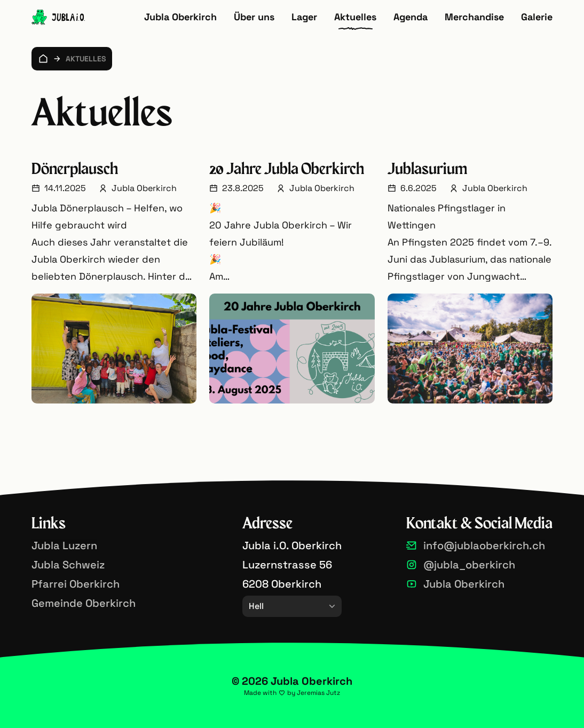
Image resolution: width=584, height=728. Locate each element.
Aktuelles (355, 17)
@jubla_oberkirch (469, 565)
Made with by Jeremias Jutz (292, 693)
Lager (304, 17)
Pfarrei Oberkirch (76, 584)
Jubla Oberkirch (180, 17)
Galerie (537, 17)
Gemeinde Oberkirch (84, 603)
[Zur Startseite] (58, 17)
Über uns (254, 17)
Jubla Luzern (64, 545)
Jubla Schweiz (68, 565)
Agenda (411, 17)
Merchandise (474, 17)
